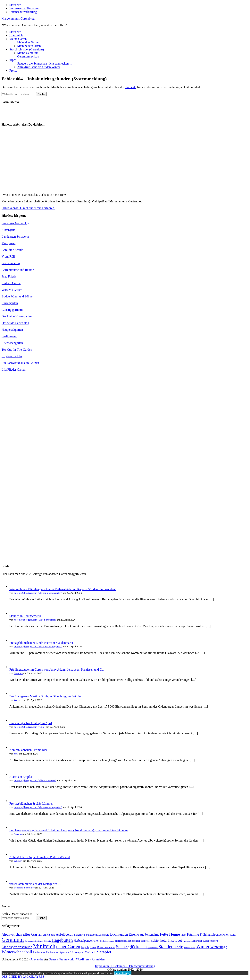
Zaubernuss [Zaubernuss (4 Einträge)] (39, 953)
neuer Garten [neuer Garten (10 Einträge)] (68, 947)
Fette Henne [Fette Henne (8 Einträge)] (170, 934)
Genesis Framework (61, 959)
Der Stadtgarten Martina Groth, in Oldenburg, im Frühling (46, 696)
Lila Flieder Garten (14, 370)
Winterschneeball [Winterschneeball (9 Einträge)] (17, 952)
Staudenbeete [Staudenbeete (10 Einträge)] (171, 947)
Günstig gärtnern (12, 310)
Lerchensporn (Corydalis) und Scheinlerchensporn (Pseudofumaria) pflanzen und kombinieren (69, 830)
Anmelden (98, 959)
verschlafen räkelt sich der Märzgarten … (35, 884)
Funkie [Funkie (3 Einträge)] (233, 935)
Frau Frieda (9, 276)
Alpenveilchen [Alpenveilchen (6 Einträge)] (12, 934)
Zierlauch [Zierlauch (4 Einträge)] (90, 953)
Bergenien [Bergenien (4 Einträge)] (79, 935)
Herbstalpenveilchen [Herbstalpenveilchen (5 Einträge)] (87, 941)
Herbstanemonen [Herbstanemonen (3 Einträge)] (107, 941)
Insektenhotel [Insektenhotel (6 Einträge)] (158, 940)
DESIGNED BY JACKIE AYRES (23, 977)
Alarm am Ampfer (21, 777)
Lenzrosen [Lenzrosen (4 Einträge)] (197, 941)
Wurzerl (18, 700)
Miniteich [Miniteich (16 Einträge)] (44, 946)
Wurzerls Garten (12, 290)
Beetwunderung (11, 263)
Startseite (130, 87)
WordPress (83, 959)
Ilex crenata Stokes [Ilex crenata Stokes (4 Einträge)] (137, 941)
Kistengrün (8, 230)
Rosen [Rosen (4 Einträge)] (93, 947)
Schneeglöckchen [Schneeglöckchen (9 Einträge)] (131, 947)
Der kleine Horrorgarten (17, 316)
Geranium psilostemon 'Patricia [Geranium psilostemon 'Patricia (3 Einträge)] (38, 941)
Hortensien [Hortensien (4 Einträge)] (121, 941)
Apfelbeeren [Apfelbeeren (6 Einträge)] (65, 934)
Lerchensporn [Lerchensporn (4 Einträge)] (211, 941)
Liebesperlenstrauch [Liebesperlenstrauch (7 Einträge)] (17, 947)
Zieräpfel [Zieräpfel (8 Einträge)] (104, 952)
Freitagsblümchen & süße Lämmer (31, 803)
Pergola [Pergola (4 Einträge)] (85, 947)
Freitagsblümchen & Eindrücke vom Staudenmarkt (41, 643)
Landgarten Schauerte (15, 237)
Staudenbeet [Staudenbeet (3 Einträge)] (153, 947)
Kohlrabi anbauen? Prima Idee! (29, 750)
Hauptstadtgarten (12, 330)
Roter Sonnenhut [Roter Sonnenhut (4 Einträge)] (106, 947)
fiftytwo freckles (12, 356)
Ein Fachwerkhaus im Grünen (20, 363)
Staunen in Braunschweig (25, 616)
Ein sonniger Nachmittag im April (31, 723)
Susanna (18, 673)
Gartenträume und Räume (18, 270)
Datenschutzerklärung (141, 966)
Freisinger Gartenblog (15, 223)
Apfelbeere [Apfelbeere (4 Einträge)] (49, 935)
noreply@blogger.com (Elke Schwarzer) (35, 620)
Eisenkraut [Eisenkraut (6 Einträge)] (136, 934)
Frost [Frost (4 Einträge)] (183, 935)
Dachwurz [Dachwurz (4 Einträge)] (104, 935)
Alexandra (37, 959)
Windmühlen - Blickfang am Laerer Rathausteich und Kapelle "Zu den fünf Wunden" (63, 589)
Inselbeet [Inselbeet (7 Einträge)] (175, 940)
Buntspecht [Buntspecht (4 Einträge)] (92, 935)
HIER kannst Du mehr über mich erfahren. (28, 208)
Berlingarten (9, 336)
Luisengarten (10, 303)
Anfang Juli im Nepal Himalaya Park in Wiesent (40, 857)
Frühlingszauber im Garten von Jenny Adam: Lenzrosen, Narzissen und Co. (57, 670)
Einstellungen (123, 973)
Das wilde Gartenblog (15, 323)
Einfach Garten (11, 283)
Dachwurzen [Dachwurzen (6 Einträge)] (119, 934)
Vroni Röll (8, 256)
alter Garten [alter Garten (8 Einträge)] (33, 934)
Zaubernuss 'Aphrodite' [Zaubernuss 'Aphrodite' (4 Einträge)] (58, 953)
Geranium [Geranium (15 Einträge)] (13, 940)
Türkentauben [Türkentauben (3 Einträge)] (190, 947)
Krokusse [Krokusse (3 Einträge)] (187, 941)
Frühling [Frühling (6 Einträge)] (193, 934)
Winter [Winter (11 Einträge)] (203, 946)
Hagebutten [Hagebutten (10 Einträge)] (62, 940)
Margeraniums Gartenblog (18, 18)
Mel (16, 754)
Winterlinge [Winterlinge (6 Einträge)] (219, 947)
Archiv (6, 914)
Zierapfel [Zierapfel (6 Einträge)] (78, 952)
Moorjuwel (8, 243)
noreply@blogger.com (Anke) (29, 727)
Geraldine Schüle (12, 250)
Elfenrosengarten (12, 343)
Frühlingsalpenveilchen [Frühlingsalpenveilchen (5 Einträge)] (214, 935)
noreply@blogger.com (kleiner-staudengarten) (38, 593)
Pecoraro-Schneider (24, 888)
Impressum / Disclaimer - (111, 966)
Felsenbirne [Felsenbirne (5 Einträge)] (152, 935)
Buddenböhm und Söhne (17, 296)
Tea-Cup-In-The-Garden (17, 350)
